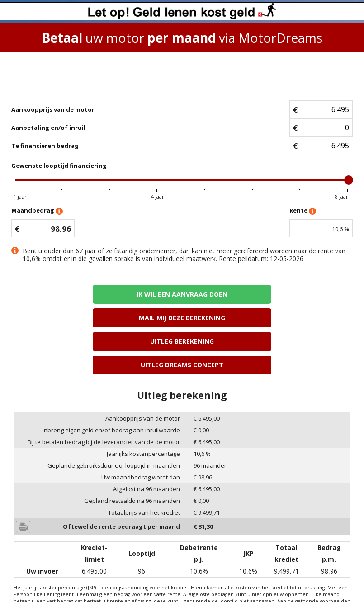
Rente (303, 211)
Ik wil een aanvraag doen (97, 294)
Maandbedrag (37, 211)
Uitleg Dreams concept (267, 318)
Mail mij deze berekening (267, 294)
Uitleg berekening (97, 318)
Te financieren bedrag (45, 146)
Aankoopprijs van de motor (53, 109)
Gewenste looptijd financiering (59, 166)
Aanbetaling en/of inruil (48, 128)
